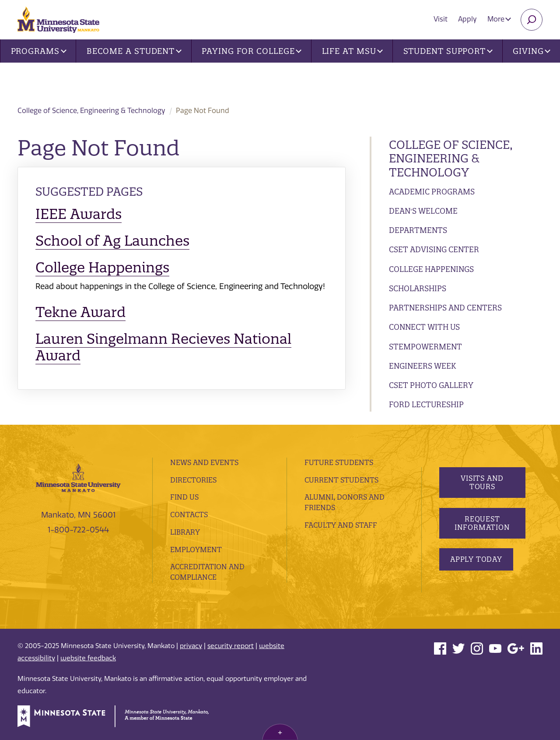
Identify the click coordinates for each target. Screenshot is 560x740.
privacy (191, 646)
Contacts (189, 514)
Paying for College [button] (252, 51)
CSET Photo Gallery (431, 385)
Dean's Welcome (423, 211)
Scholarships (418, 288)
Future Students (339, 462)
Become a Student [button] (134, 51)
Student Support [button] (448, 51)
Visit (441, 19)
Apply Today (476, 559)
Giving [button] (532, 51)
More (499, 19)
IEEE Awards (79, 214)
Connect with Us (424, 327)
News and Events (204, 462)
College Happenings (431, 269)
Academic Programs (432, 192)
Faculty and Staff (341, 525)
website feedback (88, 658)
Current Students (341, 480)
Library (185, 532)
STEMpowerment (425, 347)
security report (231, 646)
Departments (418, 230)
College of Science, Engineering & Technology (177, 79)
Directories (193, 480)
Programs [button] (39, 51)
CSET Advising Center (434, 249)
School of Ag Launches (112, 241)
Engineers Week (422, 366)
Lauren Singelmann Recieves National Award (163, 347)
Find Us (184, 497)
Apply (467, 19)
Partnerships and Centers (445, 308)
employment (196, 550)
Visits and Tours (482, 482)
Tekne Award (80, 312)
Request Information (482, 523)
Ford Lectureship (426, 404)
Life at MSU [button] (353, 51)
